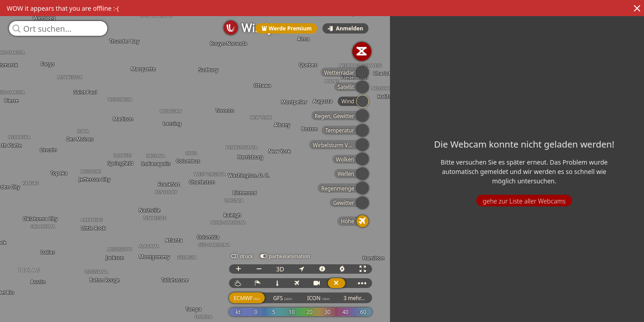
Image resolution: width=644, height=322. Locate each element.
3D (548, 277)
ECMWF (515, 306)
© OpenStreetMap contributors (607, 319)
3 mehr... (623, 306)
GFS (551, 306)
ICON (587, 306)
